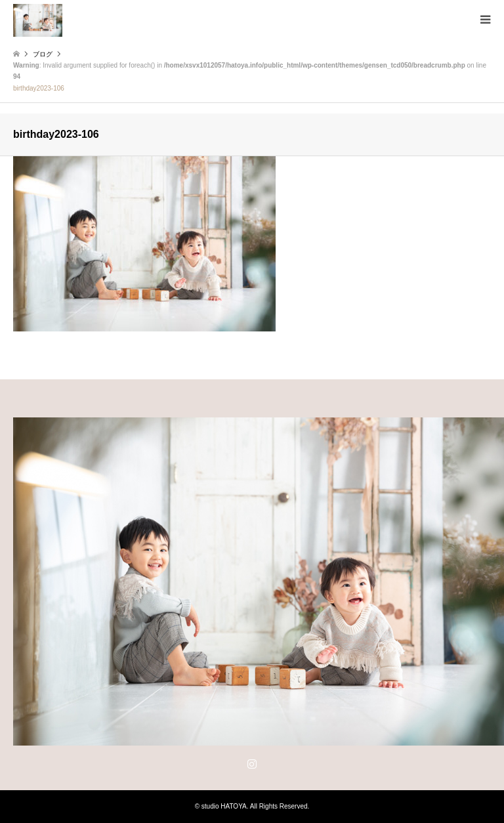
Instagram (252, 763)
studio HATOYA (224, 806)
